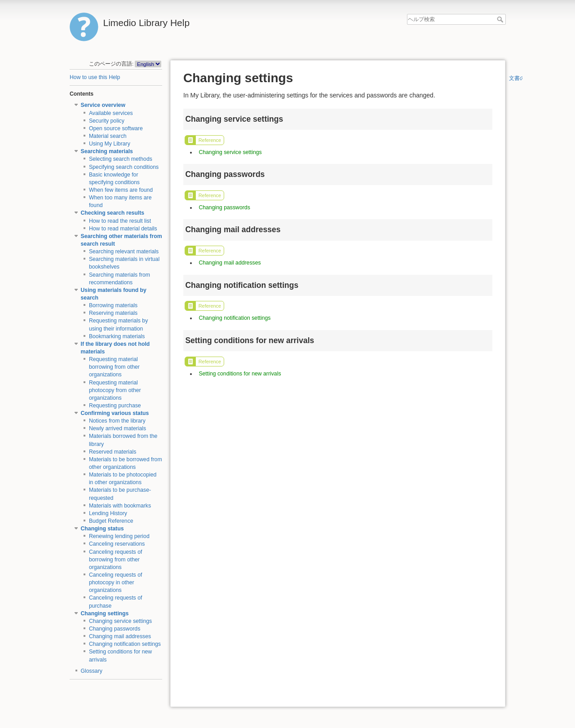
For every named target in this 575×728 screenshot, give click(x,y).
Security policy (107, 121)
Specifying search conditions (124, 167)
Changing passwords (115, 629)
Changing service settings (120, 621)
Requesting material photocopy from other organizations (115, 390)
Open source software (116, 128)
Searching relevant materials (124, 251)
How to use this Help (95, 77)
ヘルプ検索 (501, 19)
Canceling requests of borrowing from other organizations (116, 560)
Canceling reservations (117, 544)
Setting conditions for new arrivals (240, 374)
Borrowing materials (113, 305)
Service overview (103, 105)
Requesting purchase (115, 406)
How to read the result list (120, 221)
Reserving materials (113, 313)
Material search (108, 136)
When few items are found (121, 190)
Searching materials (107, 151)
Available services (111, 113)
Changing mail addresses (120, 636)
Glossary (92, 671)
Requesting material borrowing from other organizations (114, 367)
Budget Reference (111, 521)
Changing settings (105, 613)
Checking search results (113, 213)
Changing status (102, 529)
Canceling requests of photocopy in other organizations (116, 582)
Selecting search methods (121, 159)
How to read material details (123, 229)
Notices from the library (117, 421)
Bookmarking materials (117, 336)
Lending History (108, 513)
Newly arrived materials (117, 428)
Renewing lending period (119, 536)
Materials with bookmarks (120, 506)
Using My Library (110, 144)
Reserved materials (113, 452)
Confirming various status (115, 413)
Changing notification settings (125, 644)
